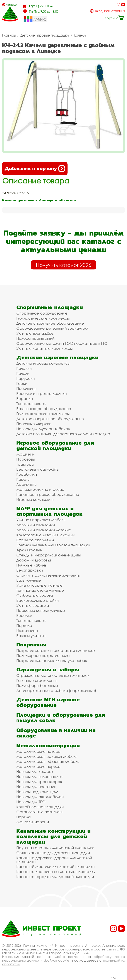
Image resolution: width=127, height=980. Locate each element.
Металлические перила (38, 766)
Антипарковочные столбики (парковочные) (56, 691)
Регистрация (114, 11)
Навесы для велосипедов (39, 777)
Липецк (12, 4)
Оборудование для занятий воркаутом (52, 328)
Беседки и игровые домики (41, 393)
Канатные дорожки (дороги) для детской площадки (54, 860)
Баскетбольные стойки (37, 600)
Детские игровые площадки (45, 35)
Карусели (25, 378)
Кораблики (27, 474)
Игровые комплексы (35, 499)
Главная (9, 35)
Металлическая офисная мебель (48, 761)
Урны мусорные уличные (39, 585)
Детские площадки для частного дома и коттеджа (63, 434)
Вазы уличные (29, 580)
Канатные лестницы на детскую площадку (56, 872)
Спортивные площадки (50, 307)
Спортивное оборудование (42, 313)
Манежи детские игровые (40, 489)
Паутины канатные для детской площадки (55, 848)
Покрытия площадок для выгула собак (52, 661)
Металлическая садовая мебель (47, 756)
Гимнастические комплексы (43, 318)
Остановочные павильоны (40, 812)
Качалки (24, 368)
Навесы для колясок (35, 772)
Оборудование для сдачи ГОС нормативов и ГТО (62, 343)
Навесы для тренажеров (39, 782)
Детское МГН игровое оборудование (48, 702)
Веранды (25, 399)
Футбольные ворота (35, 595)
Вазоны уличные (31, 636)
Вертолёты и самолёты (38, 469)
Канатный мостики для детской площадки (55, 867)
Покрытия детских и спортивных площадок (56, 650)
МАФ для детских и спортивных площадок (49, 511)
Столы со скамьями (35, 540)
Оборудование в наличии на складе (56, 733)
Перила (24, 817)
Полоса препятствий (35, 338)
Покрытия (31, 645)
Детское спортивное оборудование (50, 323)
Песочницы (27, 388)
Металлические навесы (38, 751)
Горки (22, 383)
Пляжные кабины (32, 565)
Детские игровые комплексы (43, 363)
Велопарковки (30, 570)
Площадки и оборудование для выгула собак (61, 718)
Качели (80, 35)
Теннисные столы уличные (40, 590)
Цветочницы (27, 631)
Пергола (24, 625)
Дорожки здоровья (34, 560)
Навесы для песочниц (36, 787)
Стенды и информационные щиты (48, 555)
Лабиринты (27, 484)
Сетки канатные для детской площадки (53, 853)
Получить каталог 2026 (64, 265)
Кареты (23, 479)
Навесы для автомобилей (40, 797)
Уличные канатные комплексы (44, 348)
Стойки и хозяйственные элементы (48, 575)
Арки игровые (29, 550)
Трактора (25, 464)
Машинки (25, 454)
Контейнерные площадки (40, 807)
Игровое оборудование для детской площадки (55, 445)
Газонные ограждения (37, 680)
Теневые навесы (31, 404)
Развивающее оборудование (44, 409)
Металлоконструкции (48, 745)
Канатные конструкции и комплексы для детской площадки (53, 836)
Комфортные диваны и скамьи (45, 535)
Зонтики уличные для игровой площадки (53, 545)
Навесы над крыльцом (37, 792)
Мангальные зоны (33, 822)
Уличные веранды (33, 605)
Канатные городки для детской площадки (55, 877)
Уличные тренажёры (35, 333)
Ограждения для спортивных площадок (53, 675)
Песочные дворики (34, 424)
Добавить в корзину (35, 169)
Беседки (24, 615)
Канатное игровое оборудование (48, 494)
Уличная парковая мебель (41, 520)
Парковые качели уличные (41, 610)
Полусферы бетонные (37, 685)
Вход (99, 11)
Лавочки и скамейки (36, 525)
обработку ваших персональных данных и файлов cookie (63, 958)
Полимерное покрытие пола (43, 655)
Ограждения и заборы (48, 669)
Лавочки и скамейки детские (44, 530)
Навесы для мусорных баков (43, 429)
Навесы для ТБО (31, 802)
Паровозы (25, 459)
